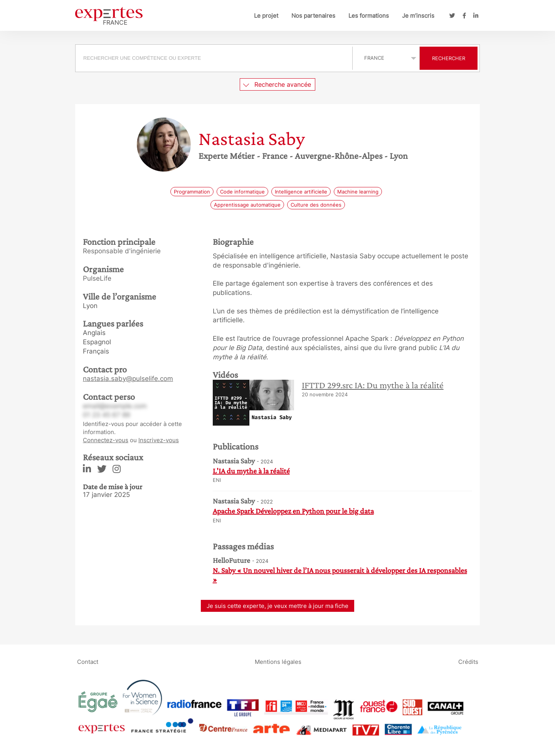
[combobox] (215, 58)
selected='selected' (386, 58)
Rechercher (449, 58)
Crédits (468, 662)
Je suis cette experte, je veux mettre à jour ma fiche (277, 606)
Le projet (266, 16)
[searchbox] (214, 58)
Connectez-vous (106, 440)
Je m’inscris (418, 16)
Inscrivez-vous (159, 440)
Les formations (369, 16)
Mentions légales (278, 662)
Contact (88, 662)
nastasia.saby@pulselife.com (128, 379)
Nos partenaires (313, 16)
